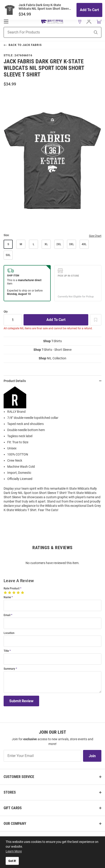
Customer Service (19, 777)
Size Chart (95, 236)
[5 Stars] (23, 593)
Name (7, 597)
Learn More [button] (14, 851)
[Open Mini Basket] (99, 21)
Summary (9, 669)
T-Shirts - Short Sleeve (52, 350)
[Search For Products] (42, 32)
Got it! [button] (12, 861)
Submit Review (21, 701)
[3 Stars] (14, 593)
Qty (6, 312)
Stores (10, 792)
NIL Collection (52, 358)
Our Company (15, 824)
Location (9, 633)
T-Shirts (52, 341)
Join (92, 756)
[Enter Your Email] (42, 756)
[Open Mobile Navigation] (6, 21)
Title (6, 651)
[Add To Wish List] (96, 320)
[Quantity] (13, 320)
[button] (80, 21)
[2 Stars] (10, 593)
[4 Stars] (19, 593)
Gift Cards (13, 808)
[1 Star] (6, 593)
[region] (52, 451)
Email (7, 615)
